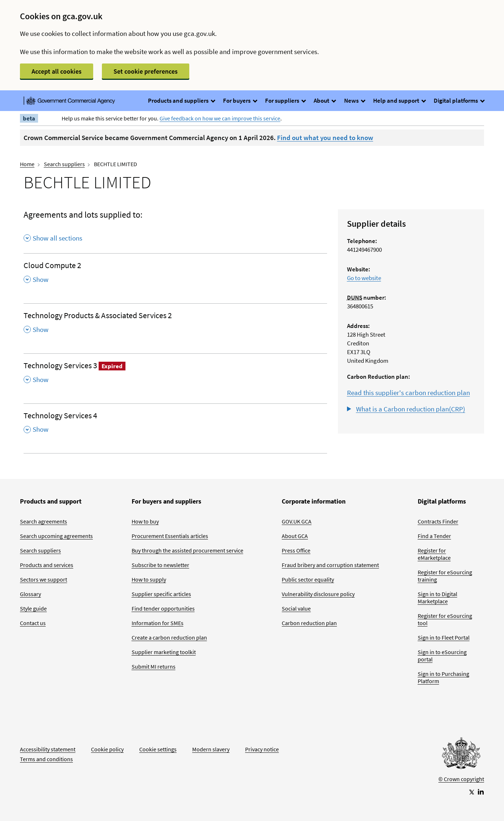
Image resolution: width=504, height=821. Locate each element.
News (354, 100)
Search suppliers (64, 164)
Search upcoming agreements (56, 536)
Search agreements (44, 521)
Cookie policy (107, 749)
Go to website (364, 278)
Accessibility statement (48, 749)
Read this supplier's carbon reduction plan (408, 393)
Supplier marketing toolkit (164, 652)
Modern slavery (211, 749)
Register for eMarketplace (434, 554)
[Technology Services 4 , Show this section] (175, 425)
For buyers (240, 100)
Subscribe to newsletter (160, 565)
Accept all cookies (57, 71)
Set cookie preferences (146, 71)
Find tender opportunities (163, 608)
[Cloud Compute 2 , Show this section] (175, 275)
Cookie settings (158, 749)
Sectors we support (44, 579)
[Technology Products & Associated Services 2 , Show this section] (175, 325)
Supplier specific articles (161, 594)
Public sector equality (308, 579)
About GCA (295, 536)
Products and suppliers (181, 100)
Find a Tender (434, 536)
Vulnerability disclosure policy (318, 594)
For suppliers (285, 100)
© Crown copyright (461, 779)
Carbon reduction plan (309, 623)
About (325, 100)
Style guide (33, 608)
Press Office (296, 550)
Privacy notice (262, 749)
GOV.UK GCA (297, 521)
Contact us (33, 623)
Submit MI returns (154, 666)
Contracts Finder (438, 521)
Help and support (399, 100)
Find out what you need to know (325, 137)
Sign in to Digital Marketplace (437, 598)
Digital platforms (459, 100)
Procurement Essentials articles (170, 536)
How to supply (149, 579)
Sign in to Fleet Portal (444, 637)
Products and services (47, 565)
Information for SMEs (158, 623)
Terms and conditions (46, 759)
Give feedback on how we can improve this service (220, 118)
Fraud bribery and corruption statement (330, 565)
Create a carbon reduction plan (169, 637)
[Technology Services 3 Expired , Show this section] (175, 375)
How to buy (145, 521)
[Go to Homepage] (461, 755)
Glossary (30, 594)
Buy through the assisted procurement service (187, 550)
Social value (296, 608)
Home (27, 164)
